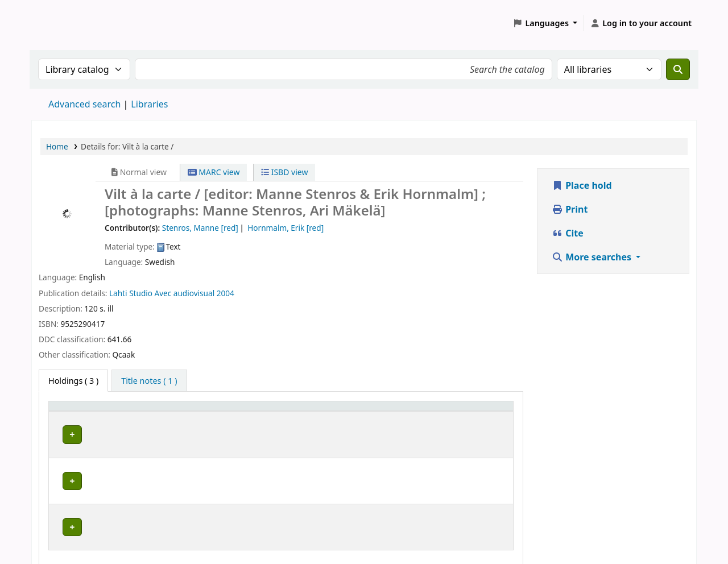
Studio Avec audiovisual (172, 293)
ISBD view (284, 172)
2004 (226, 293)
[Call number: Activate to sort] (379, 412)
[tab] (149, 381)
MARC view (214, 172)
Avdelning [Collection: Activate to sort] (184, 411)
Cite (568, 233)
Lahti (118, 293)
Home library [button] (80, 411)
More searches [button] (593, 257)
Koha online (60, 23)
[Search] (678, 69)
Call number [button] (327, 411)
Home (57, 146)
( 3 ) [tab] (73, 381)
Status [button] (477, 411)
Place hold (582, 185)
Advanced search (84, 104)
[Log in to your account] (641, 23)
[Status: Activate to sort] (487, 412)
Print (570, 209)
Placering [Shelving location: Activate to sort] (253, 411)
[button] (545, 23)
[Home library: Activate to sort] (104, 412)
